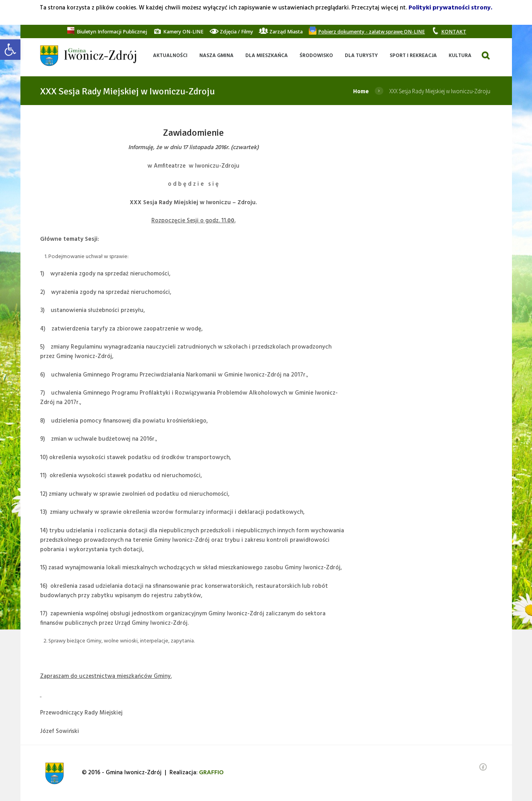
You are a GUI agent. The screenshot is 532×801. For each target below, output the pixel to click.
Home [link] (361, 91)
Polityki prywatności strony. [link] (450, 8)
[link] (10, 50)
